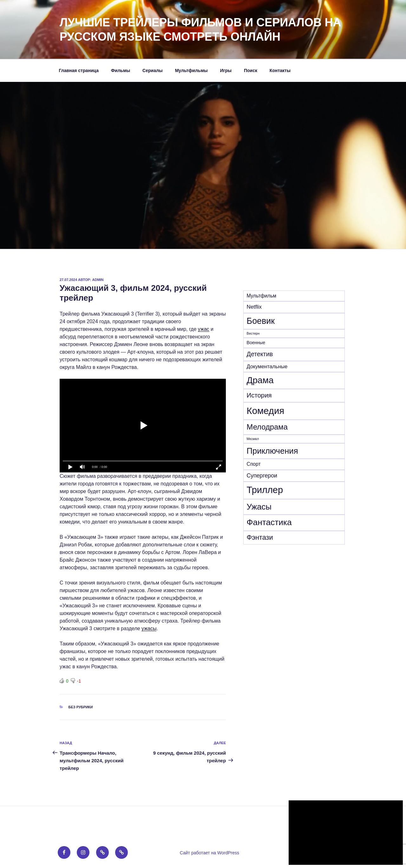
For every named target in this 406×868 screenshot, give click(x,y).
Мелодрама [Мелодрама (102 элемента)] (267, 427)
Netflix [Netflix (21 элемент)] (254, 307)
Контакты (280, 70)
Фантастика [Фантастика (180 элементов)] (269, 522)
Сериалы (153, 70)
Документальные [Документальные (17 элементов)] (267, 366)
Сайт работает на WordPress (210, 853)
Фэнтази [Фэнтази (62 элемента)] (260, 537)
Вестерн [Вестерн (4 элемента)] (253, 333)
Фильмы (121, 70)
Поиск (251, 70)
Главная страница (79, 70)
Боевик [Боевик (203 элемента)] (261, 321)
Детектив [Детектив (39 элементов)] (260, 354)
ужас (204, 329)
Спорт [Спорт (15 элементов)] (254, 464)
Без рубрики (81, 707)
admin (98, 280)
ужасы (149, 628)
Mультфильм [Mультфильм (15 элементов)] (262, 296)
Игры (226, 70)
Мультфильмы (191, 70)
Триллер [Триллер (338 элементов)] (265, 490)
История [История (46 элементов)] (259, 395)
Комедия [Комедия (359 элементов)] (266, 411)
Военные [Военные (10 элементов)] (256, 343)
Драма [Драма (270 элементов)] (260, 380)
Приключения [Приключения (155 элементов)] (272, 451)
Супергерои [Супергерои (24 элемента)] (262, 476)
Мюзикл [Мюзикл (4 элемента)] (253, 439)
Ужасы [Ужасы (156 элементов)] (259, 507)
